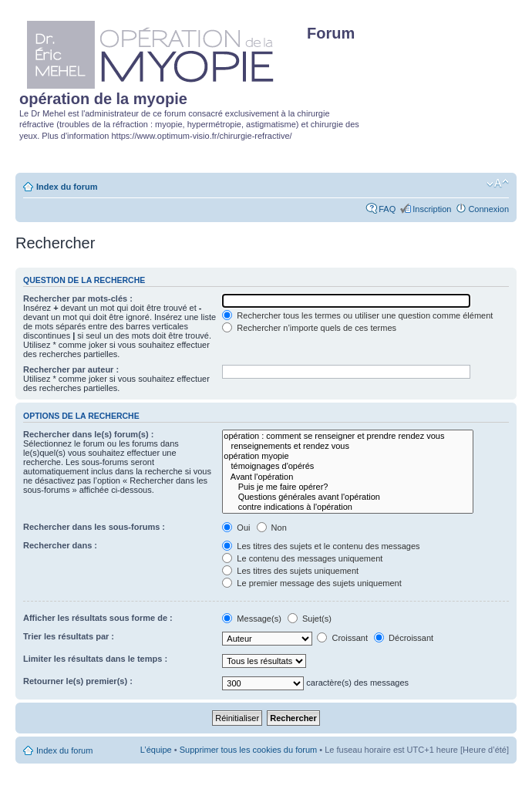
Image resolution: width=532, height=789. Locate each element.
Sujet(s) (310, 619)
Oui (236, 528)
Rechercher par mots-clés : (78, 298)
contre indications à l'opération (348, 507)
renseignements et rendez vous (348, 446)
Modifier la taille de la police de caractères (498, 184)
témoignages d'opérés (348, 466)
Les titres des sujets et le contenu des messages (321, 546)
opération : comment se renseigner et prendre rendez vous (348, 436)
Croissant (342, 638)
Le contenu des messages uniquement (302, 558)
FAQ (387, 209)
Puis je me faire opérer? (348, 487)
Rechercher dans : (60, 545)
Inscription (432, 209)
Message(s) (253, 619)
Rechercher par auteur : (71, 369)
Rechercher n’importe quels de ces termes (309, 328)
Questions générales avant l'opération (348, 497)
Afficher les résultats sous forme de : (98, 618)
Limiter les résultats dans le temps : (95, 659)
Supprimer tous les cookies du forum (249, 750)
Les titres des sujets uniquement (290, 571)
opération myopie (348, 456)
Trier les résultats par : (69, 636)
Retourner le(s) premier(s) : (78, 681)
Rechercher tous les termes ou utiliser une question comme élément (357, 315)
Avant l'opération (348, 477)
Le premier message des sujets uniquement (311, 583)
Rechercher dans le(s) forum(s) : (88, 434)
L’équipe (156, 750)
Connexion (488, 209)
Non (272, 528)
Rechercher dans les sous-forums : (94, 527)
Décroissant (404, 638)
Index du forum (67, 187)
